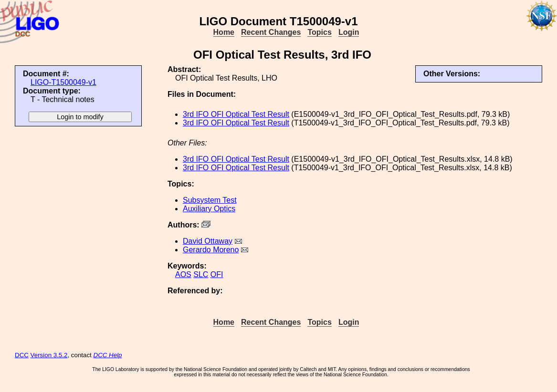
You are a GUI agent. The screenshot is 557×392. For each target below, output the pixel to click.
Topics (319, 32)
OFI (217, 274)
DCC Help (108, 355)
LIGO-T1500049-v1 (63, 82)
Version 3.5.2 (49, 355)
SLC (201, 274)
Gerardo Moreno (211, 250)
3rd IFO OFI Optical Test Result (236, 114)
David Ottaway (208, 241)
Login (349, 32)
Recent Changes (271, 32)
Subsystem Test (210, 200)
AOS (183, 274)
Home (224, 32)
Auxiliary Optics (209, 209)
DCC (22, 355)
